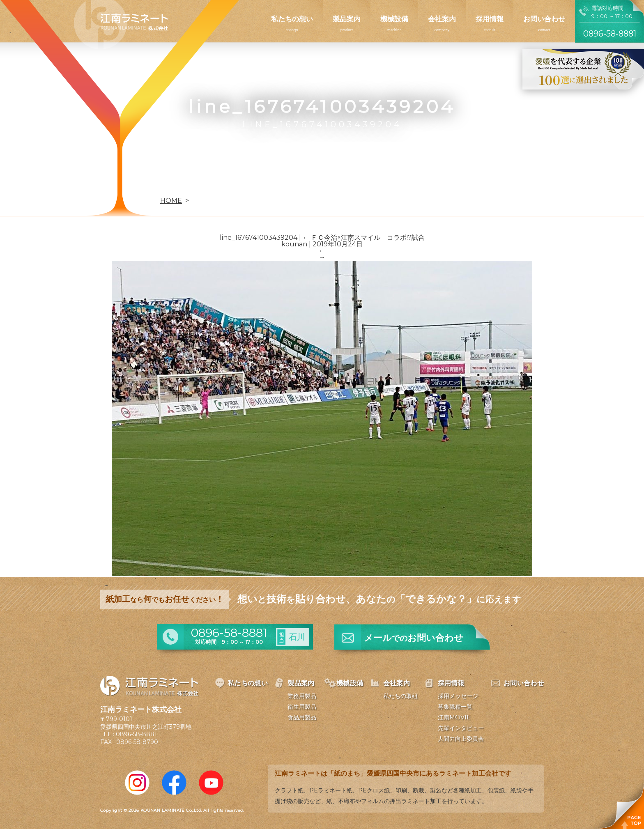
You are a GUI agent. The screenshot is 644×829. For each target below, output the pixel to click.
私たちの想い (292, 19)
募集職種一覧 (455, 707)
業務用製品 (302, 696)
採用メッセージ (458, 696)
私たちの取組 (400, 696)
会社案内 (442, 19)
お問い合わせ (544, 19)
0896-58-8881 (136, 734)
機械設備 (394, 19)
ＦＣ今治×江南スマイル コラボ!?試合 (364, 238)
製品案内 (347, 19)
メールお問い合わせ (414, 638)
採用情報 (490, 19)
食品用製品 (302, 717)
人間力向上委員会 (461, 739)
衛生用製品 (302, 707)
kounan (294, 244)
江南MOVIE (454, 717)
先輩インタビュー (461, 728)
